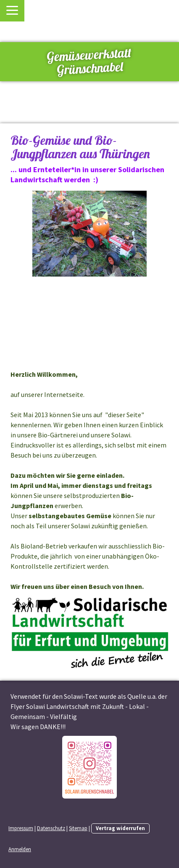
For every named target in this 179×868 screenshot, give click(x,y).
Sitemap (78, 828)
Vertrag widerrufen (120, 828)
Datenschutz (51, 828)
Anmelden (20, 849)
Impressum (21, 828)
